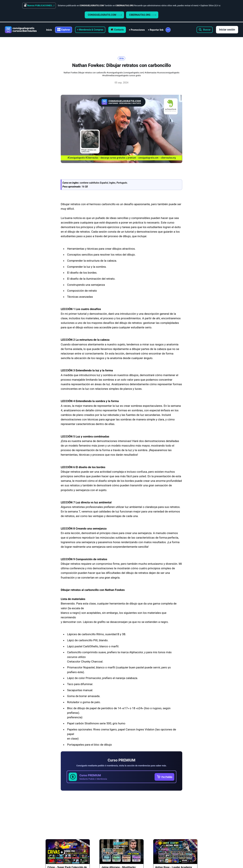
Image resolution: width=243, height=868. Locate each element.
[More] (168, 30)
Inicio (49, 30)
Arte (122, 58)
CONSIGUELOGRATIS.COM (105, 15)
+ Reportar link (156, 30)
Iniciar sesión (227, 30)
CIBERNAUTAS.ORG (143, 15)
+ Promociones (137, 30)
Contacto (119, 30)
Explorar (66, 30)
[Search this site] (205, 30)
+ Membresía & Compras (90, 30)
